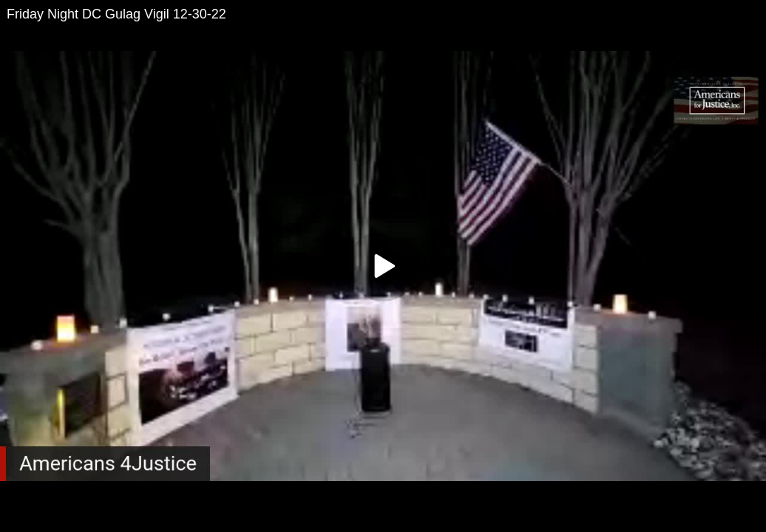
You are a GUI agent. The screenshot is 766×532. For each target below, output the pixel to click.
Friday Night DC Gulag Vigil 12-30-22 (116, 14)
